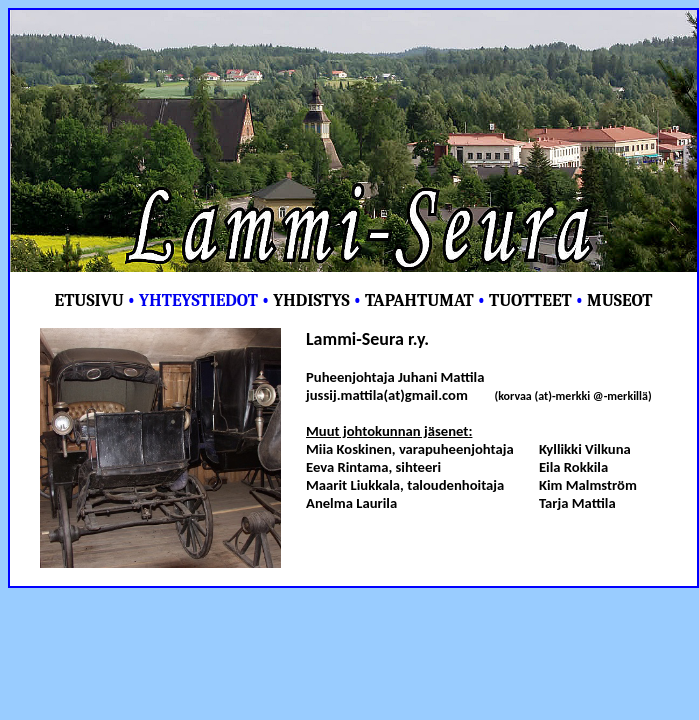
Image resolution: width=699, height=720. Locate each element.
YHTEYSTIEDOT (198, 300)
